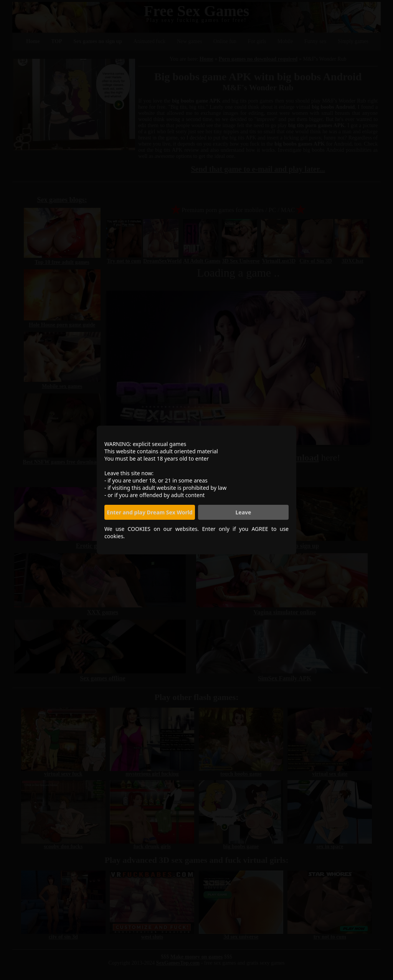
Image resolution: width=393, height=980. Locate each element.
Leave (244, 512)
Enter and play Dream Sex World (149, 512)
